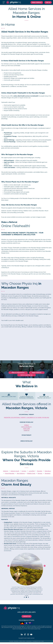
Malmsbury (48, 471)
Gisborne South (15, 471)
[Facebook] (25, 635)
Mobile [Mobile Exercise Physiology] (27, 425)
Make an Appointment (18, 373)
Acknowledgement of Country (37, 641)
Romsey (40, 474)
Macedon (40, 471)
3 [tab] (28, 597)
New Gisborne (21, 474)
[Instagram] (28, 635)
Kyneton (24, 471)
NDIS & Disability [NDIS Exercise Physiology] (27, 427)
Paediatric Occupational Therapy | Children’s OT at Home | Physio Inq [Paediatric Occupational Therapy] (26, 418)
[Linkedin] (22, 635)
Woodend (48, 474)
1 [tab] (24, 597)
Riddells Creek (31, 474)
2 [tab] (26, 597)
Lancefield (32, 471)
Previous (8, 566)
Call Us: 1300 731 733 (26, 375)
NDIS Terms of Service (22, 641)
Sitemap (43, 641)
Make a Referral (36, 2)
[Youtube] (31, 635)
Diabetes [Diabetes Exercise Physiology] (27, 431)
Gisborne (6, 471)
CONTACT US (27, 616)
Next (45, 566)
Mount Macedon (10, 474)
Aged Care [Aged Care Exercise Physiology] (26, 429)
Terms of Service (16, 641)
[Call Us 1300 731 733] (48, 2)
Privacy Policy (11, 641)
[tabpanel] (27, 575)
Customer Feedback (29, 641)
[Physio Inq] (13, 2)
